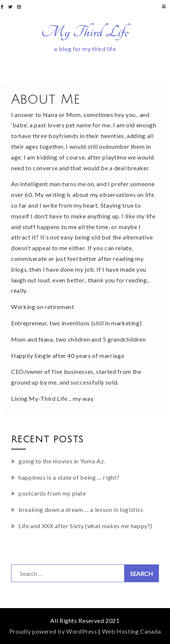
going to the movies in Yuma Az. (62, 461)
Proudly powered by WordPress (53, 631)
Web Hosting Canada (132, 631)
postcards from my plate (52, 493)
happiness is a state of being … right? (69, 477)
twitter (11, 7)
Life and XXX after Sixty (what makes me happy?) (85, 526)
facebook (3, 7)
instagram (20, 7)
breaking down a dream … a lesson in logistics (81, 509)
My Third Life (85, 32)
